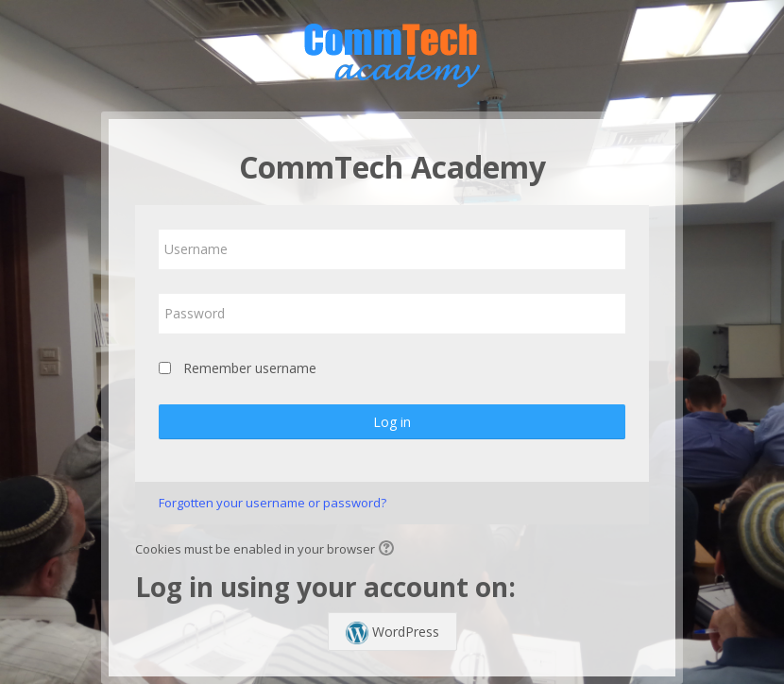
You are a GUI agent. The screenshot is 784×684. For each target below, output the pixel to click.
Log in (392, 422)
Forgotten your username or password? (273, 503)
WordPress (392, 633)
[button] (389, 550)
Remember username (250, 368)
